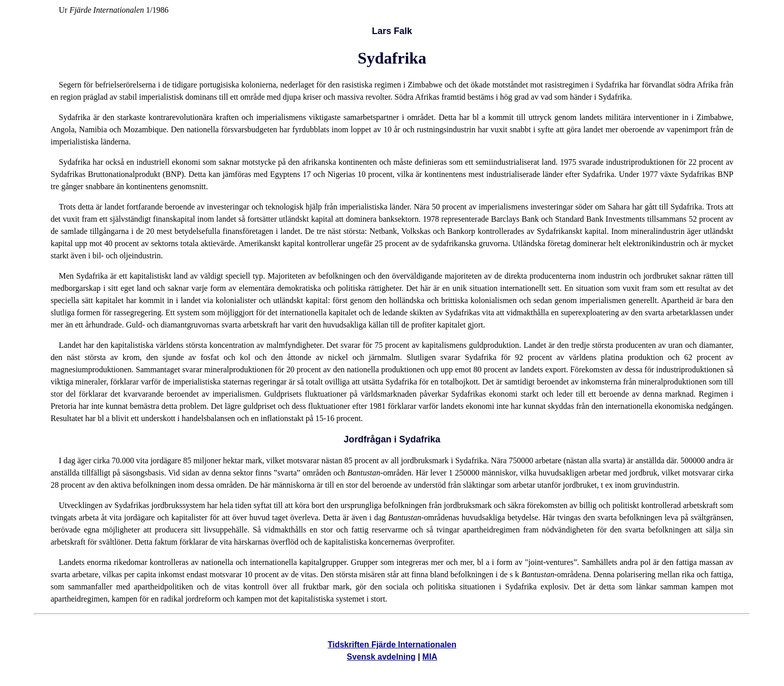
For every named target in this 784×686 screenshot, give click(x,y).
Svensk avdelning (381, 657)
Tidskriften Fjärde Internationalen (392, 645)
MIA (430, 657)
